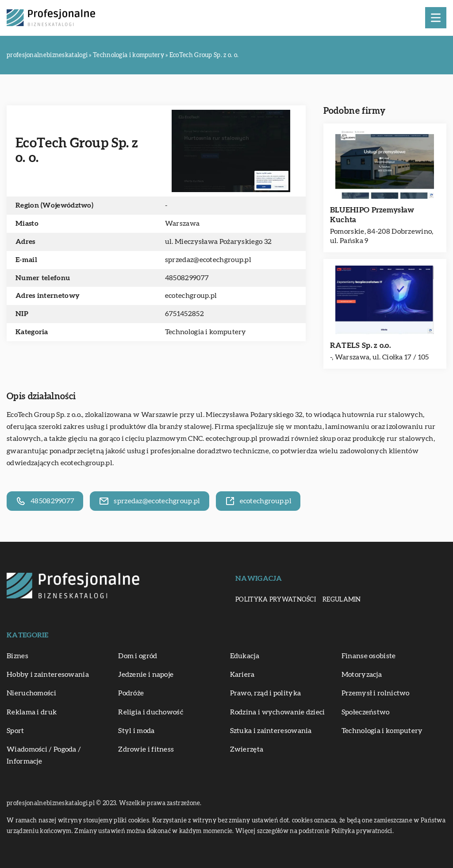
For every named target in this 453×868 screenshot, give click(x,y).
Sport (15, 731)
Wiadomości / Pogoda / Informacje (44, 755)
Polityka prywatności (276, 600)
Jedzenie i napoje (146, 675)
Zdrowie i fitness (146, 749)
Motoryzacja (362, 675)
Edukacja (245, 656)
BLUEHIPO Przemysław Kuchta (372, 215)
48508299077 (187, 278)
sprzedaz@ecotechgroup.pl (208, 260)
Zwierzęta (247, 749)
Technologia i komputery (206, 332)
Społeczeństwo (366, 712)
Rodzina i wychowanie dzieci (278, 712)
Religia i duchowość (151, 712)
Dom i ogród (138, 656)
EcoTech (20, 415)
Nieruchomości (31, 693)
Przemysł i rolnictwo (376, 693)
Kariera (242, 675)
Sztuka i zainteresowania (271, 731)
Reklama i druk (32, 712)
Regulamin (342, 600)
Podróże (131, 693)
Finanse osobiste (369, 656)
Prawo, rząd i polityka (266, 693)
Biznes (17, 656)
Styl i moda (136, 731)
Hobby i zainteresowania (48, 675)
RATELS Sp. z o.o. (360, 345)
